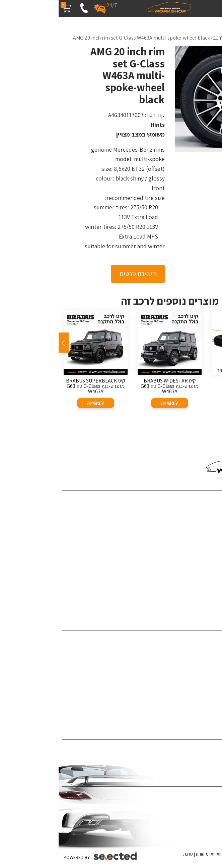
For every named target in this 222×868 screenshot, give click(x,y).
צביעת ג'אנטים (205, 691)
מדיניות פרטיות (204, 582)
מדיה (214, 541)
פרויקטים (210, 521)
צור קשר (211, 561)
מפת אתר (209, 572)
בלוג (214, 531)
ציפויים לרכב (206, 660)
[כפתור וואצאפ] (198, 823)
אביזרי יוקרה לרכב (201, 701)
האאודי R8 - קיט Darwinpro (191, 592)
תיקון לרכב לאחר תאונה (196, 711)
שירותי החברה (205, 510)
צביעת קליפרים (204, 681)
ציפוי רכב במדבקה (200, 749)
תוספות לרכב (206, 671)
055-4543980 (192, 445)
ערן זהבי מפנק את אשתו (195, 603)
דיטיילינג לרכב (205, 640)
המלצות (211, 551)
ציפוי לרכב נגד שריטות (197, 759)
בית (215, 500)
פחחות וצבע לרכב (201, 650)
